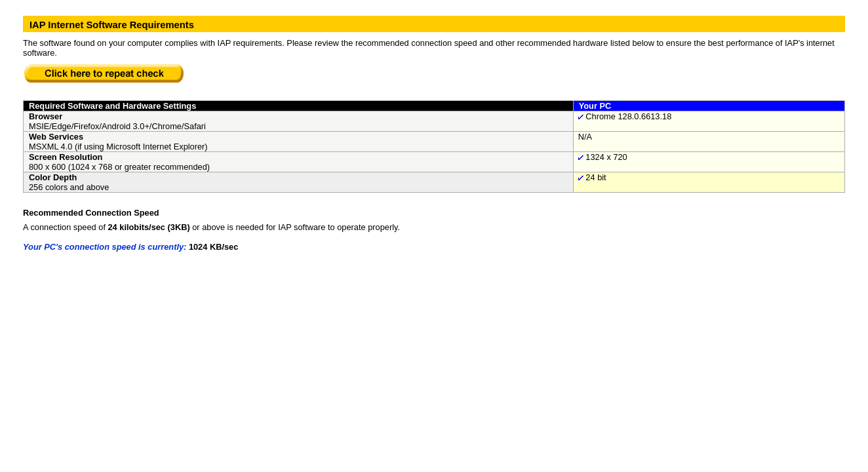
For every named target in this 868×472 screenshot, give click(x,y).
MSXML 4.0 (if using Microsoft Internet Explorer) (118, 147)
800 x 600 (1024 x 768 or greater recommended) (119, 167)
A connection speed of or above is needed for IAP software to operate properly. (211, 227)
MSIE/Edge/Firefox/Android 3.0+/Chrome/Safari (117, 126)
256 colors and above (69, 187)
